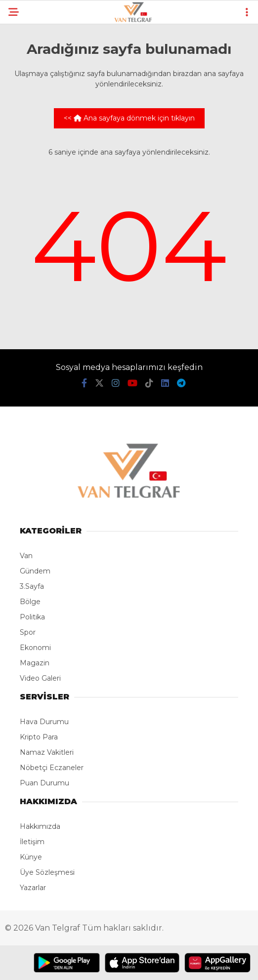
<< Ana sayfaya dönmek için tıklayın (129, 118)
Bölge (30, 602)
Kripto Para (39, 737)
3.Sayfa (32, 586)
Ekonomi (35, 648)
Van (26, 556)
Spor (28, 632)
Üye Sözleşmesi (47, 872)
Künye (31, 857)
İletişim (32, 842)
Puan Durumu (44, 783)
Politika (32, 617)
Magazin (35, 663)
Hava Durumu (44, 722)
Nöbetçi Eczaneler (52, 768)
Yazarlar (33, 888)
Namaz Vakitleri (47, 752)
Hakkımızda (40, 826)
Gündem (35, 571)
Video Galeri (40, 678)
